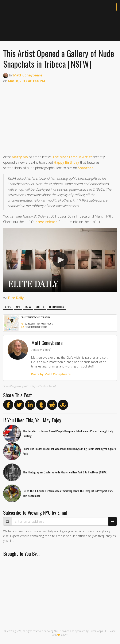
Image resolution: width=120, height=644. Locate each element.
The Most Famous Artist (72, 157)
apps (8, 307)
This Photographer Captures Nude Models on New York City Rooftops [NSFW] (65, 472)
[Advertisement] (60, 27)
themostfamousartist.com (34, 327)
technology (56, 307)
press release (47, 222)
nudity (40, 307)
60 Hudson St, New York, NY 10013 (37, 324)
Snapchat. (86, 168)
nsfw (28, 307)
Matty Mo (20, 157)
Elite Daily (16, 298)
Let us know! (48, 386)
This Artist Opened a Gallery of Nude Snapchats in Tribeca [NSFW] (59, 59)
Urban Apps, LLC (99, 631)
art (18, 307)
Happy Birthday (67, 162)
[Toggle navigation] (111, 7)
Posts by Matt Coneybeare (51, 374)
